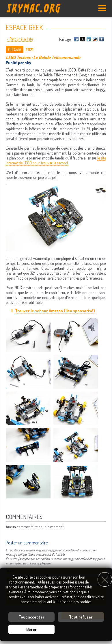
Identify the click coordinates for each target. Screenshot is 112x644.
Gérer (31, 629)
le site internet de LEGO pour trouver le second (56, 160)
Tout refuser (81, 617)
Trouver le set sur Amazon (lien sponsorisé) (55, 311)
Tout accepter (31, 617)
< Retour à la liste (20, 39)
